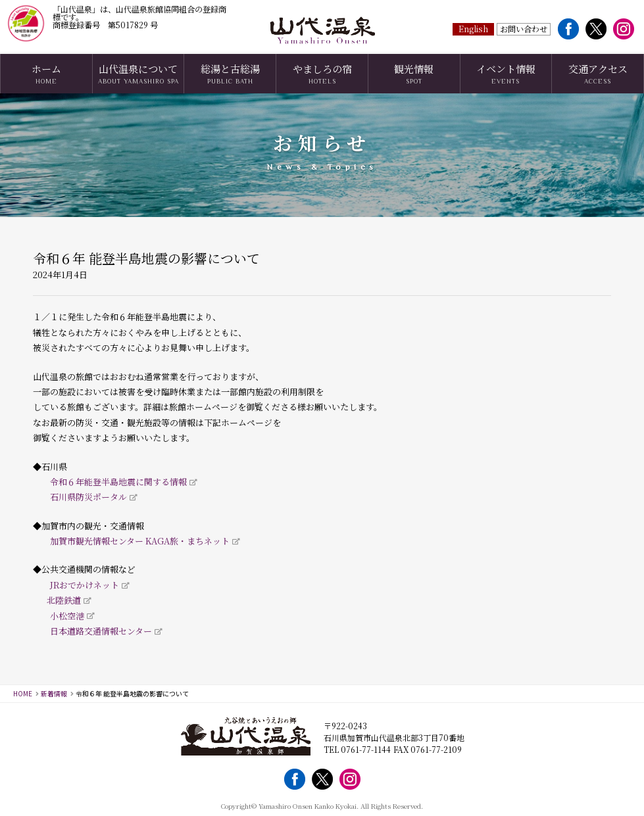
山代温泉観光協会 (322, 31)
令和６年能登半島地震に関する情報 (118, 482)
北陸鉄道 (64, 600)
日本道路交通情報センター (101, 631)
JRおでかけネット (85, 585)
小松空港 (67, 616)
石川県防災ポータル (88, 497)
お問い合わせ (524, 28)
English (474, 28)
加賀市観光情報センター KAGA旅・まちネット (140, 541)
